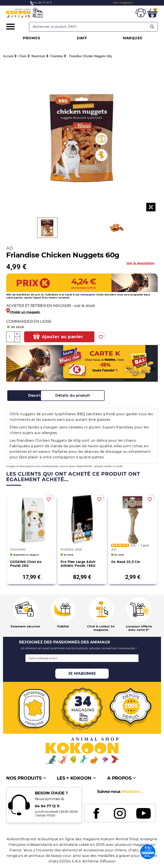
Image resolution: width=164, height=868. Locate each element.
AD (10, 248)
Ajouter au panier (63, 337)
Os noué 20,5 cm (126, 562)
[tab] (39, 396)
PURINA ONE (71, 549)
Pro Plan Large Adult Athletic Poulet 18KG (78, 564)
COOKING (18, 549)
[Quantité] (10, 337)
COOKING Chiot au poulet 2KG (26, 564)
